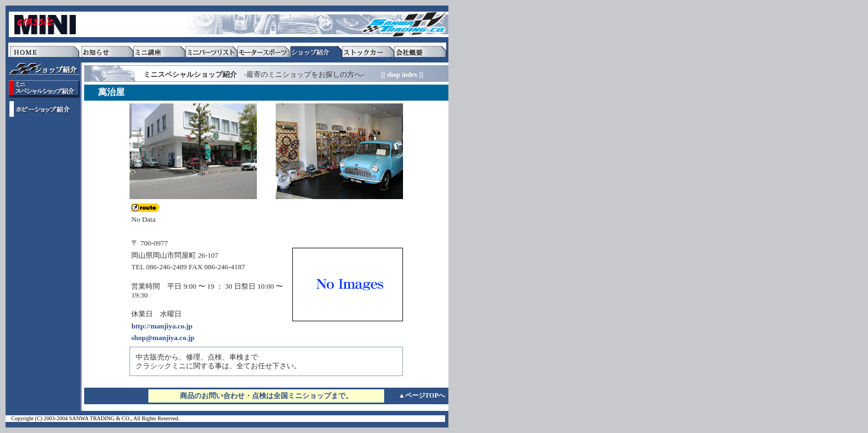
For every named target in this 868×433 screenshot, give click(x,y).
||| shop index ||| (402, 75)
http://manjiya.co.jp (162, 326)
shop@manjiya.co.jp (163, 338)
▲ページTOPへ (422, 395)
